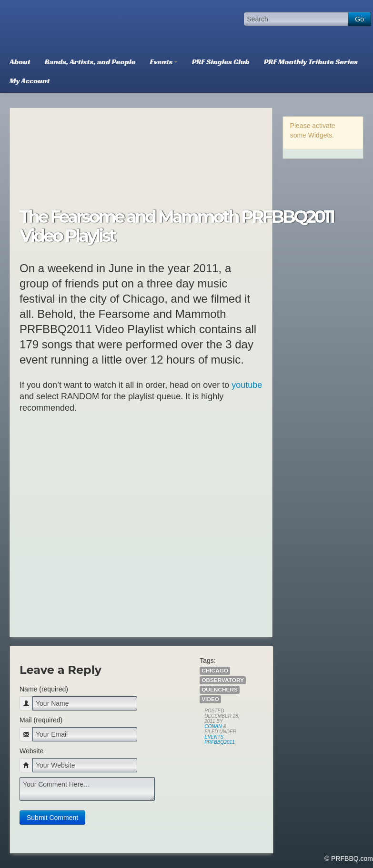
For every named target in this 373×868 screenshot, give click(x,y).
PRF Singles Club (221, 62)
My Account (30, 81)
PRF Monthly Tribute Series (311, 62)
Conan (213, 726)
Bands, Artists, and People (90, 62)
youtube (247, 385)
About (20, 62)
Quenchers (220, 690)
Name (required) (44, 689)
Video (210, 699)
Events (164, 62)
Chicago (215, 671)
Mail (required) (41, 720)
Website (31, 751)
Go (359, 19)
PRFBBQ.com (74, 26)
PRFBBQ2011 (219, 742)
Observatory (223, 680)
